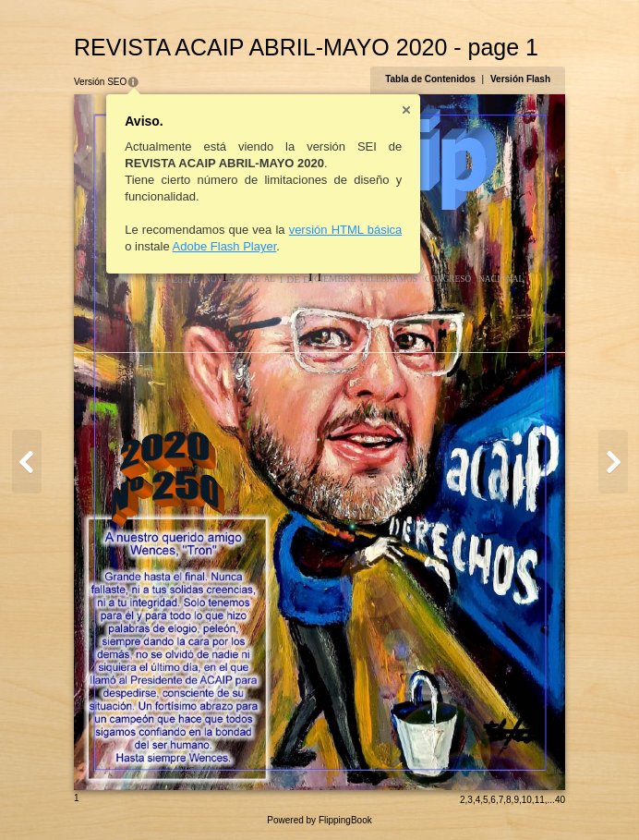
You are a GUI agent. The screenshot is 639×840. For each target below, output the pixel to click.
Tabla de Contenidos (430, 79)
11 (540, 800)
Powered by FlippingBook (319, 820)
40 (560, 800)
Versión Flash (520, 79)
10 (527, 800)
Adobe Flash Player (225, 246)
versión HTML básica (346, 230)
